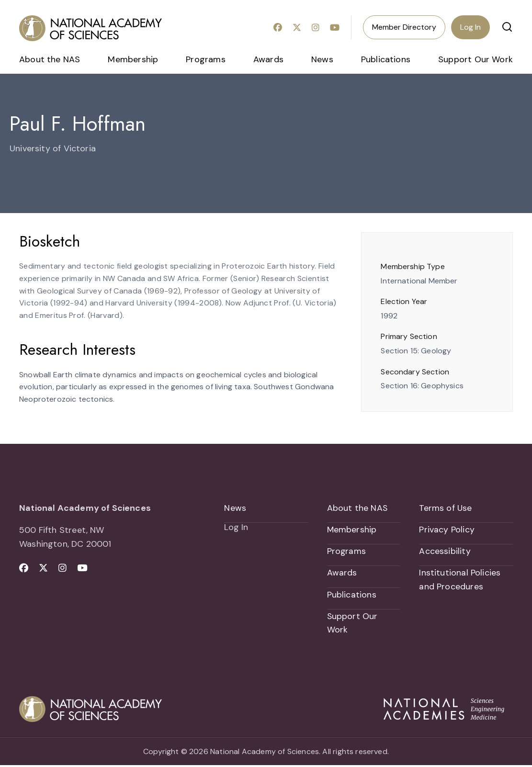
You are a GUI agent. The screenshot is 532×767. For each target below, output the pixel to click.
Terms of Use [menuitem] (446, 508)
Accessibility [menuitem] (445, 552)
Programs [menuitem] (205, 59)
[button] (507, 27)
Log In (470, 27)
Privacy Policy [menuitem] (447, 530)
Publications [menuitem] (386, 59)
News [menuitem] (322, 59)
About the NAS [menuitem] (50, 59)
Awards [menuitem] (268, 59)
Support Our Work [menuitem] (475, 59)
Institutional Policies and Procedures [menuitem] (460, 581)
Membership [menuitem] (133, 59)
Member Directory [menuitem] (404, 27)
